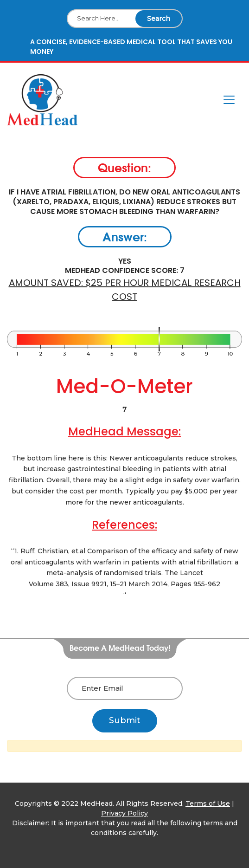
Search (159, 19)
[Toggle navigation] (229, 100)
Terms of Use (208, 803)
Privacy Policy (124, 813)
